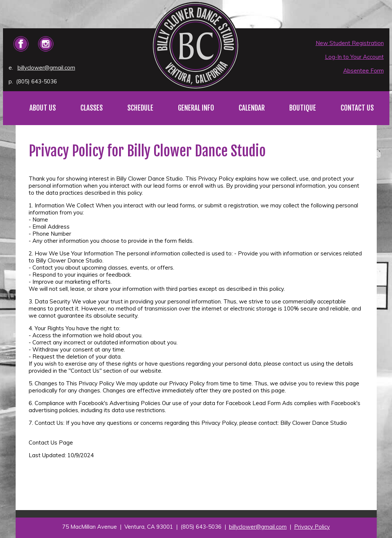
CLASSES (92, 108)
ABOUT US (43, 108)
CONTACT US (357, 108)
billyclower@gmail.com (46, 68)
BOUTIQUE (303, 108)
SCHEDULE (140, 108)
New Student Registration (350, 43)
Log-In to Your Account (354, 57)
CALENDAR (252, 108)
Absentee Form (364, 71)
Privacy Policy (312, 527)
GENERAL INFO (196, 108)
